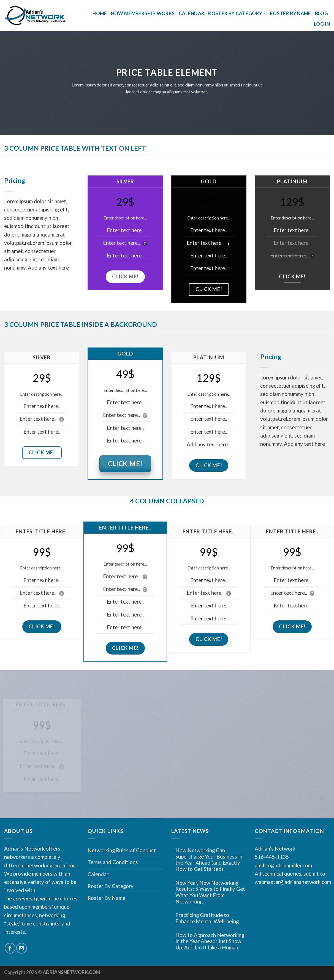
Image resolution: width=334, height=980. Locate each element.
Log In (322, 24)
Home (100, 13)
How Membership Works (143, 13)
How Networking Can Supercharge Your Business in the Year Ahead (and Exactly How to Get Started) (209, 860)
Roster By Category (237, 13)
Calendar (192, 13)
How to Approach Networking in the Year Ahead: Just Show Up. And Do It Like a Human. (210, 941)
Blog (321, 13)
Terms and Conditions (113, 862)
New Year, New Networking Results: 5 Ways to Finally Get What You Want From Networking (210, 892)
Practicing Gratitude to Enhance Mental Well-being (207, 918)
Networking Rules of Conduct (122, 850)
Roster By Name (290, 13)
